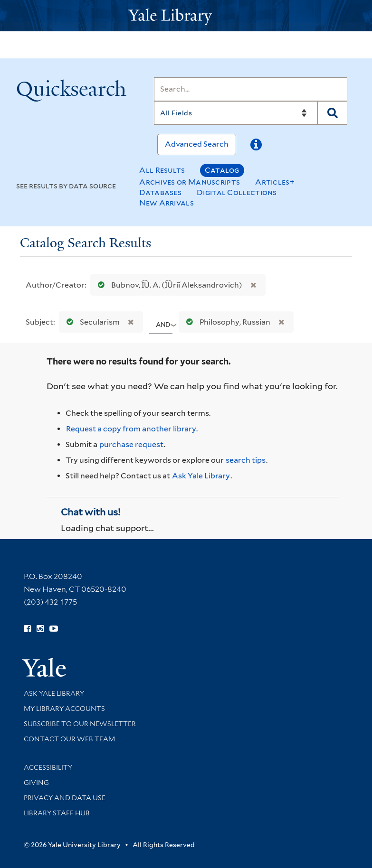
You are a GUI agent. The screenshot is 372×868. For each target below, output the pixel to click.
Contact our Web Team (69, 739)
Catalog (222, 170)
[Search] (251, 89)
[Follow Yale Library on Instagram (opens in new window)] (40, 629)
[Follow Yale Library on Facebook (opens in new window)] (27, 629)
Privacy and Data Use (65, 798)
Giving (36, 783)
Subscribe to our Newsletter (80, 724)
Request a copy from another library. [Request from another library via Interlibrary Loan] (132, 429)
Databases (160, 192)
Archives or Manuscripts (190, 182)
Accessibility (48, 767)
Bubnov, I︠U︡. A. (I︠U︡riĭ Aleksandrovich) (168, 285)
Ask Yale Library (201, 476)
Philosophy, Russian (226, 322)
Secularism (91, 322)
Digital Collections (237, 192)
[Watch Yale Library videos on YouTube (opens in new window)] (54, 629)
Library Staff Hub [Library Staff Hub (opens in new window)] (57, 813)
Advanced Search (197, 144)
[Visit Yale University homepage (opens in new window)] (44, 664)
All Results (162, 170)
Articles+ (275, 182)
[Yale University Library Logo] (186, 16)
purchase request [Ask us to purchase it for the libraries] (131, 444)
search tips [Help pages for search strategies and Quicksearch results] (246, 460)
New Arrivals (167, 203)
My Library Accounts (64, 709)
